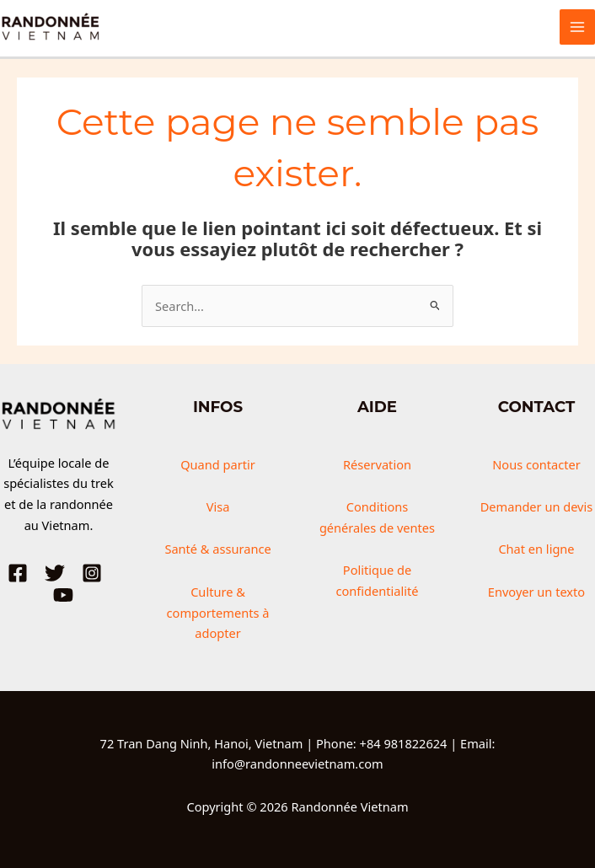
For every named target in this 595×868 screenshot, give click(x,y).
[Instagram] (92, 573)
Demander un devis (537, 506)
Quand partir (218, 464)
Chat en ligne (536, 549)
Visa (218, 506)
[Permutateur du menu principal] (577, 27)
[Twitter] (55, 573)
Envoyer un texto (536, 592)
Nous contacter (536, 464)
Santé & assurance (217, 549)
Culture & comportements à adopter (218, 613)
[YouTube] (63, 595)
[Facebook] (18, 573)
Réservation (377, 464)
